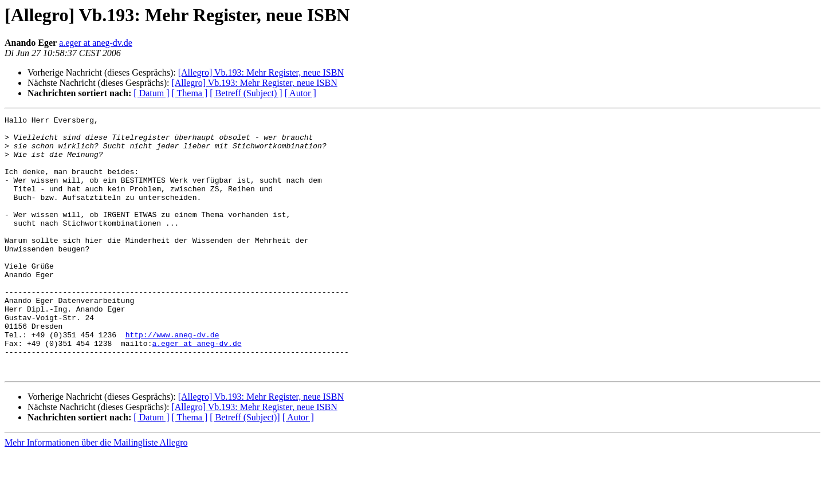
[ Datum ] (151, 93)
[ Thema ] (190, 93)
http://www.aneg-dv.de (172, 379)
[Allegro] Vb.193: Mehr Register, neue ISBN (261, 72)
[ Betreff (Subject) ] (246, 93)
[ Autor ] (300, 93)
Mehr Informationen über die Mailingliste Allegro (96, 494)
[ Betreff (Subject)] (245, 469)
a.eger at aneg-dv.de (96, 43)
